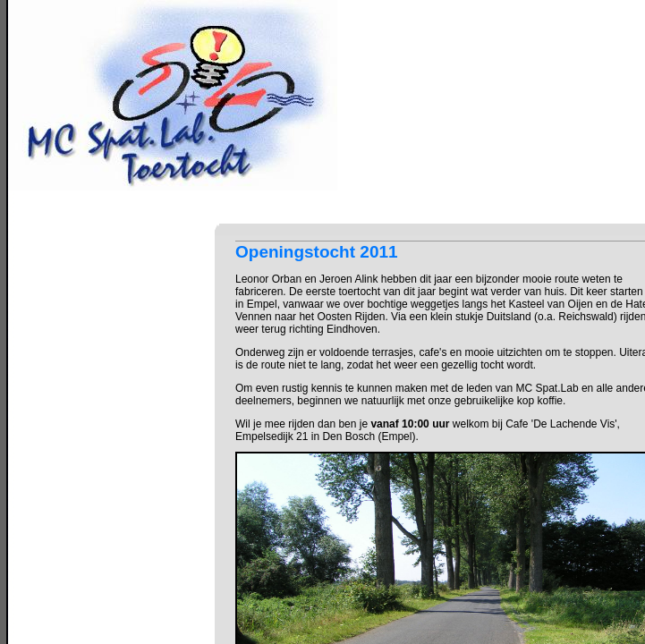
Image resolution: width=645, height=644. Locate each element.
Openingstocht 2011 (317, 252)
